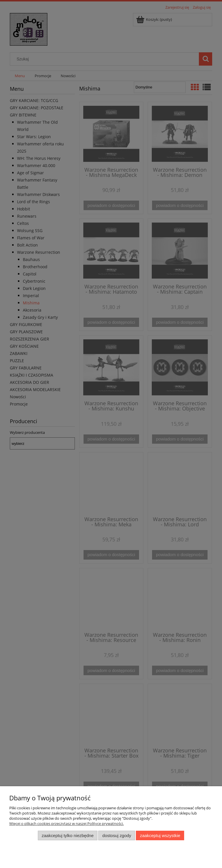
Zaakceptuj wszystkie (160, 835)
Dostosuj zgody (117, 835)
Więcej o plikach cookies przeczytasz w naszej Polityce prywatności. (66, 823)
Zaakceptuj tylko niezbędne (67, 835)
